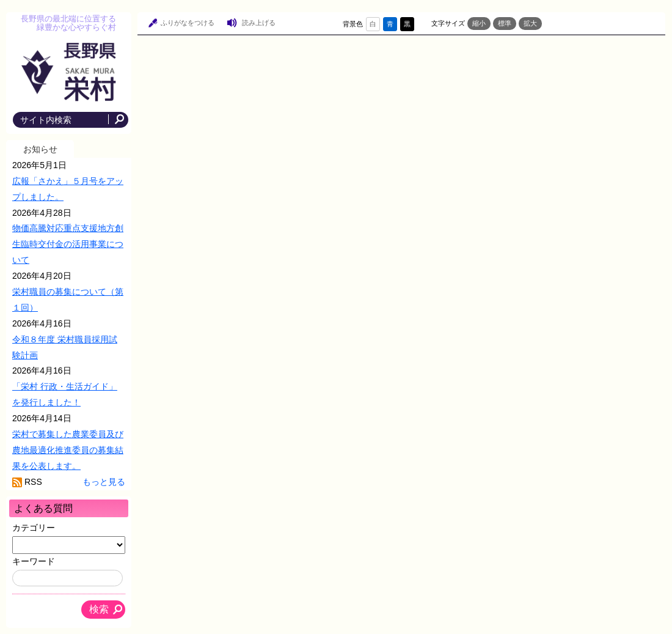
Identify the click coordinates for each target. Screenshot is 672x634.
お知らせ (40, 149)
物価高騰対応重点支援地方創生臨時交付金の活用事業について (68, 244)
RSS (33, 482)
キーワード (34, 561)
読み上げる (259, 23)
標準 (505, 23)
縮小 (479, 23)
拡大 (530, 23)
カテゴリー (34, 528)
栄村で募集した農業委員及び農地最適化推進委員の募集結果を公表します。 (68, 450)
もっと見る (104, 482)
